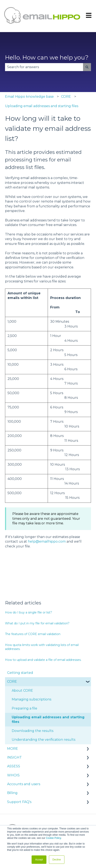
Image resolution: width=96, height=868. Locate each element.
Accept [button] (39, 860)
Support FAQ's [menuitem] (19, 802)
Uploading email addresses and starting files (42, 106)
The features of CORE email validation (33, 634)
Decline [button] (57, 860)
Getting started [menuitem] (20, 673)
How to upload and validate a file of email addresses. (43, 660)
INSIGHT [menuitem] (14, 757)
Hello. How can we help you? (47, 57)
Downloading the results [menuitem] (33, 731)
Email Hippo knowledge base (29, 97)
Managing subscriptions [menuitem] (31, 699)
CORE (66, 97)
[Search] (87, 67)
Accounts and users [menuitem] (24, 784)
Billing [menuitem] (12, 793)
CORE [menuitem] (12, 682)
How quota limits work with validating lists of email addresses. (42, 647)
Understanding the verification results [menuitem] (44, 740)
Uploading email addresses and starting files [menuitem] (48, 719)
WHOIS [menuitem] (13, 775)
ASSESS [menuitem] (14, 766)
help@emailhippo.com (47, 541)
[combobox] (44, 67)
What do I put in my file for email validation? (37, 623)
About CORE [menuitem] (22, 691)
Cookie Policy (53, 838)
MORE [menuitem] (13, 749)
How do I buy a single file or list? (29, 612)
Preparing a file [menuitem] (24, 708)
